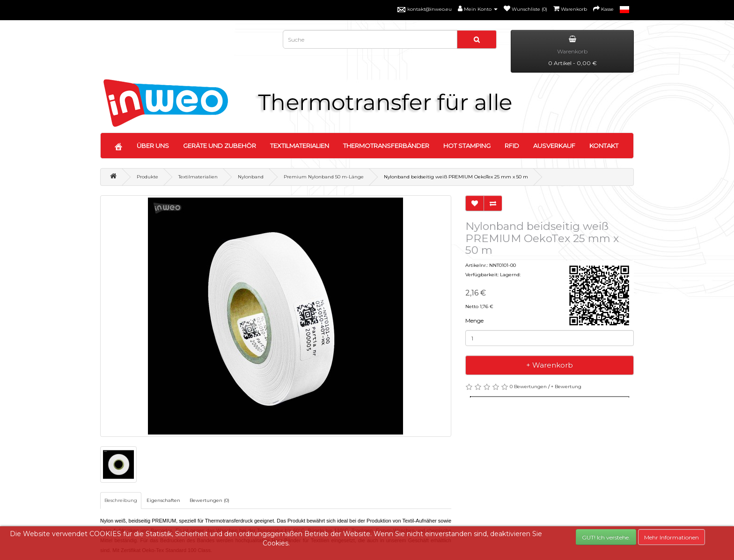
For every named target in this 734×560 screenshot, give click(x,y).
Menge (474, 321)
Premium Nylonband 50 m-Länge (324, 177)
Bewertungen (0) (209, 500)
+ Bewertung (566, 387)
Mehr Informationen (672, 537)
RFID (512, 146)
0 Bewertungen (528, 387)
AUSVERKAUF (554, 146)
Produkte (147, 177)
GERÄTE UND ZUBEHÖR (220, 146)
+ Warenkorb (550, 365)
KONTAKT (604, 146)
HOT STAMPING (467, 146)
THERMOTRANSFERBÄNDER (386, 146)
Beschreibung (121, 500)
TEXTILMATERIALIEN (300, 146)
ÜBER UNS (153, 146)
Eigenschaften (163, 500)
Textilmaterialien (198, 177)
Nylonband (251, 177)
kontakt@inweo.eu (429, 9)
